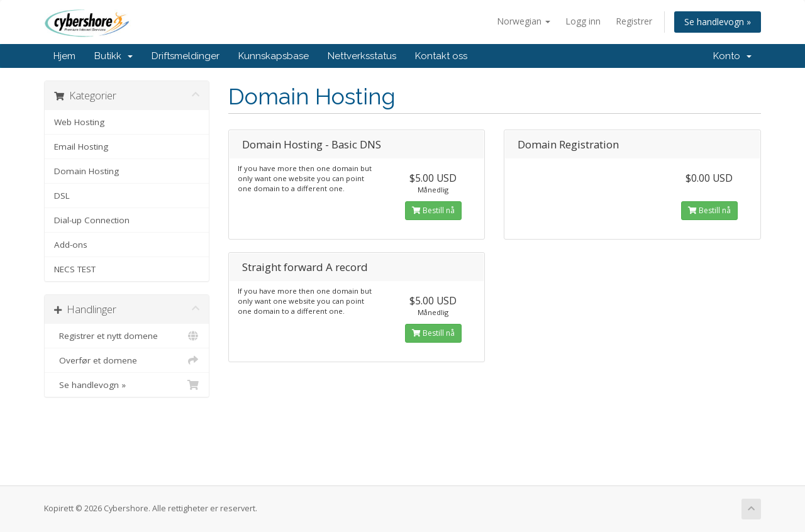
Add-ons (71, 245)
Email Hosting (81, 147)
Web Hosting (79, 122)
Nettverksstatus (362, 56)
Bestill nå (433, 210)
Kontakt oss (441, 56)
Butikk (114, 56)
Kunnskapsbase (274, 56)
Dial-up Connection (92, 220)
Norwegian (524, 21)
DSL (62, 196)
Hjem (64, 56)
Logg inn (583, 21)
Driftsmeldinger (186, 56)
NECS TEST (75, 269)
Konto (732, 56)
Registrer (634, 21)
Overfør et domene (127, 360)
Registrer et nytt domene (127, 336)
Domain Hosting (86, 171)
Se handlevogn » (718, 22)
